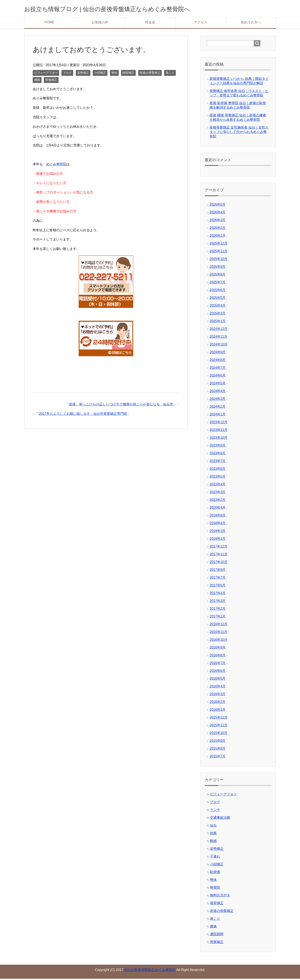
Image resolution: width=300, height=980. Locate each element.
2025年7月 (218, 283)
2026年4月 (218, 213)
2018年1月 (218, 540)
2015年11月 (218, 726)
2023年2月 (218, 501)
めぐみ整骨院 (56, 165)
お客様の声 (100, 24)
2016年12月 (218, 625)
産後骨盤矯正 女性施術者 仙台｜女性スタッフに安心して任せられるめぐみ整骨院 (239, 133)
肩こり (170, 74)
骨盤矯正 (51, 81)
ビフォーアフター (46, 74)
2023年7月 (218, 462)
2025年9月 (218, 268)
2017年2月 (218, 610)
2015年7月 (218, 757)
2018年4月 (218, 524)
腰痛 (37, 81)
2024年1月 (218, 416)
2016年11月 (218, 633)
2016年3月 (218, 695)
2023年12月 (218, 423)
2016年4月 (218, 688)
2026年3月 (218, 221)
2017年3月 (218, 602)
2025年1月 (218, 322)
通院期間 (217, 935)
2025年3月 (218, 315)
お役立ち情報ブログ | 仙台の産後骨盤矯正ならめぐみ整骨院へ (130, 9)
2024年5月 (218, 384)
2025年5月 (218, 299)
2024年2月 (218, 408)
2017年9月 (218, 571)
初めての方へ (251, 24)
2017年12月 (218, 548)
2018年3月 (218, 532)
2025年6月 (218, 291)
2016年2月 (218, 703)
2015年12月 (218, 719)
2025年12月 (218, 245)
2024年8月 (218, 361)
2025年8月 (218, 276)
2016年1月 (218, 711)
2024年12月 (218, 330)
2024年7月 (218, 369)
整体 (114, 74)
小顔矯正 (100, 74)
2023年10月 (218, 439)
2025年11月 (218, 252)
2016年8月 (218, 656)
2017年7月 (218, 579)
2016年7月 (218, 664)
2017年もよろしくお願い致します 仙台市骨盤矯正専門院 (83, 415)
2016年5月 (218, 680)
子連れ (215, 858)
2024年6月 (218, 377)
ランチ (215, 811)
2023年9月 (218, 447)
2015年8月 (218, 750)
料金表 (150, 24)
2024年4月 (218, 392)
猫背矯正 (128, 74)
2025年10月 (218, 260)
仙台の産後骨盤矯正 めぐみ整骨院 (150, 971)
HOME (50, 23)
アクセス (201, 24)
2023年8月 (218, 454)
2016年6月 (218, 672)
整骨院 (215, 889)
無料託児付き (220, 897)
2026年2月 (218, 229)
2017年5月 (218, 587)
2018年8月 (218, 517)
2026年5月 (218, 206)
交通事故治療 (220, 819)
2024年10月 (218, 346)
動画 (213, 842)
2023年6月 (218, 470)
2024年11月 (218, 338)
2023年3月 (218, 493)
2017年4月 (218, 594)
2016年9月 (218, 649)
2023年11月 (218, 431)
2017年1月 (218, 618)
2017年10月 (218, 563)
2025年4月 (218, 307)
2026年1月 (218, 237)
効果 (213, 834)
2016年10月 (218, 641)
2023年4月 (218, 485)
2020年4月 (218, 509)
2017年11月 (218, 555)
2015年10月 (218, 734)
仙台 (213, 827)
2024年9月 (218, 353)
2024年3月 (218, 400)
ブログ (67, 74)
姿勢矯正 (83, 74)
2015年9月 (218, 742)
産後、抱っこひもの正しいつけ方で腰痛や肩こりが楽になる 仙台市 (121, 405)
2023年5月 (218, 478)
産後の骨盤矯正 (150, 74)
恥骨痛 (215, 873)
